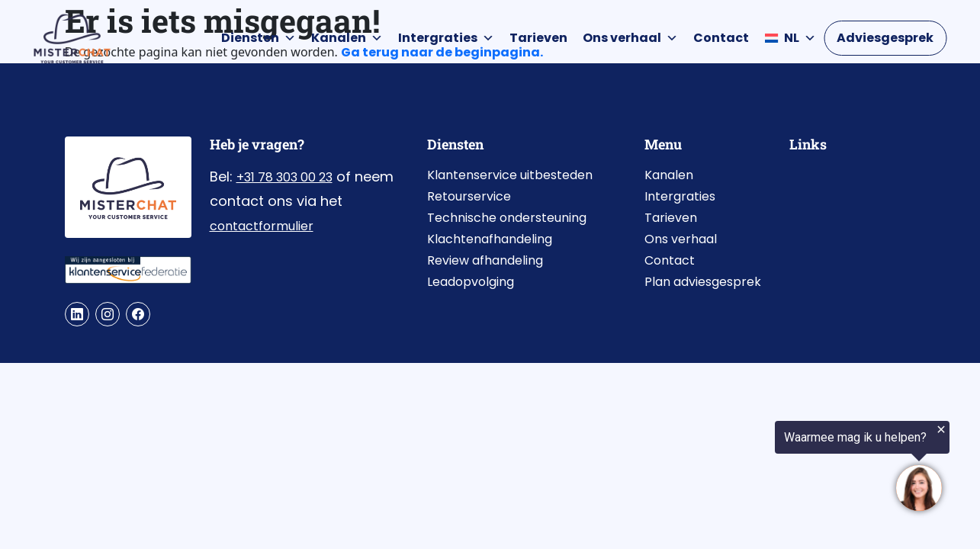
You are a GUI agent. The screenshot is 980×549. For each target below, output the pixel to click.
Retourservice (469, 196)
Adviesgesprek (885, 38)
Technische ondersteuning (507, 218)
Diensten (259, 38)
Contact (721, 38)
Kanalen (347, 38)
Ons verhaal (630, 38)
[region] (792, 467)
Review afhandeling (485, 260)
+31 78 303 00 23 (284, 177)
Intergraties (446, 38)
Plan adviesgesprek (703, 282)
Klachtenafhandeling (490, 239)
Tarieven (538, 38)
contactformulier (262, 226)
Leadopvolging (471, 282)
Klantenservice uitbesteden (510, 175)
